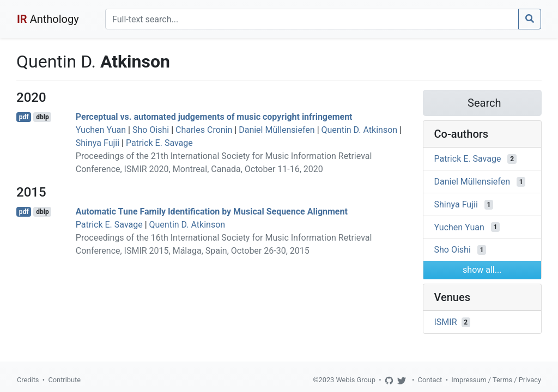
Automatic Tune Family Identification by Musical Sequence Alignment (212, 212)
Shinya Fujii (98, 143)
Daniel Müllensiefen (277, 130)
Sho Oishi (151, 130)
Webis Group (356, 380)
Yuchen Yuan (101, 130)
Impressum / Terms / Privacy (496, 380)
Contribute (64, 380)
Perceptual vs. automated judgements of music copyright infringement (214, 117)
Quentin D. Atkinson (360, 130)
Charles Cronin (204, 130)
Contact (430, 380)
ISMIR (446, 322)
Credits (28, 380)
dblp (42, 117)
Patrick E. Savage (159, 143)
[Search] (312, 19)
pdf (24, 117)
